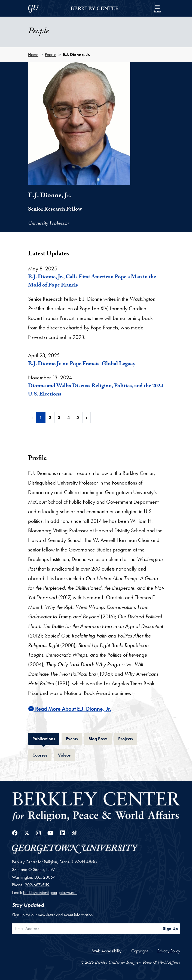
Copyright (139, 951)
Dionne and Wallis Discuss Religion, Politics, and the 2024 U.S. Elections (96, 391)
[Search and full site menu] (157, 8)
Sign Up (170, 929)
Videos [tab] (66, 755)
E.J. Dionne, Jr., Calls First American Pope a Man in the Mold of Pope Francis (92, 282)
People (51, 54)
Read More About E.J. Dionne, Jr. (70, 709)
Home (33, 54)
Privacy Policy (169, 951)
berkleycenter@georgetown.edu (50, 892)
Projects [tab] (128, 738)
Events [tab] (74, 738)
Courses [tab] (42, 755)
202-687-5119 (37, 885)
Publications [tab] (46, 738)
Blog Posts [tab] (100, 738)
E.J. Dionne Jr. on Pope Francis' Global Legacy (82, 364)
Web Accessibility (107, 951)
